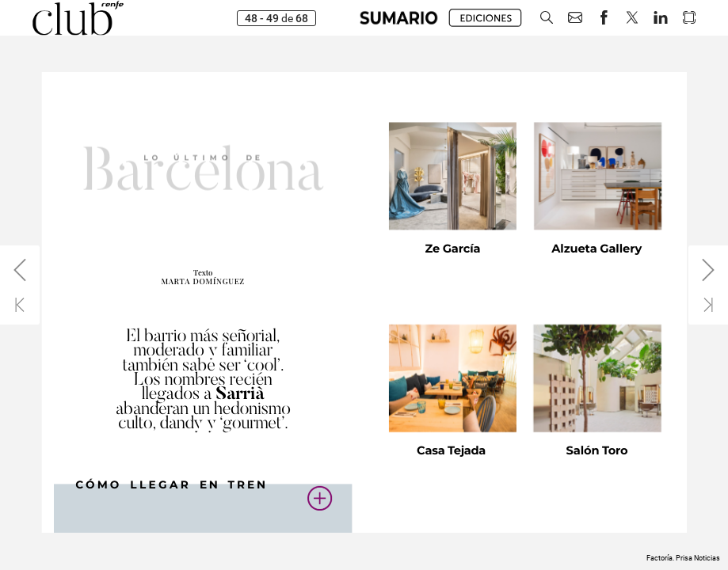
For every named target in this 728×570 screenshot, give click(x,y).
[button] (399, 18)
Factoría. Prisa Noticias (683, 558)
